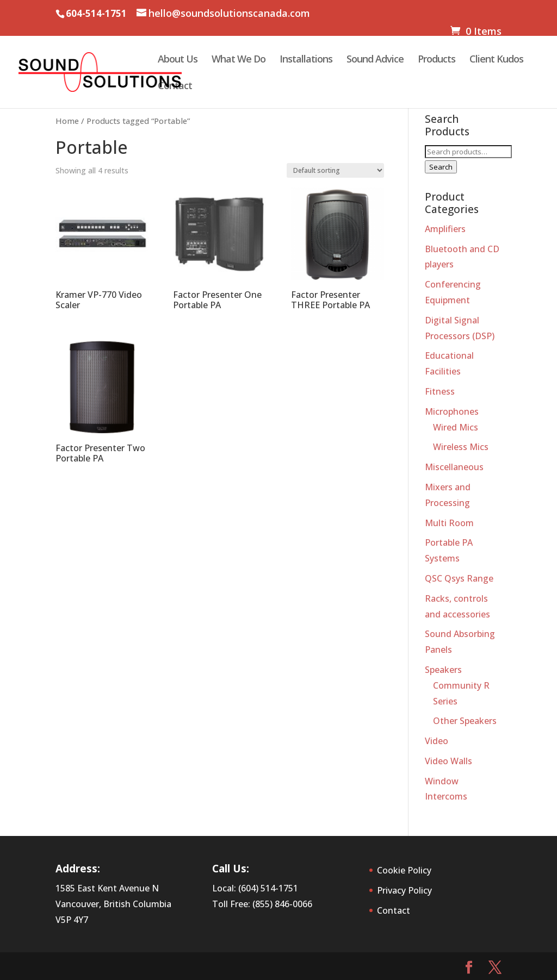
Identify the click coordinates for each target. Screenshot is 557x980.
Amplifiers (445, 229)
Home (67, 121)
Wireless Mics (461, 447)
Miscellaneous (454, 467)
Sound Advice (375, 60)
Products (437, 60)
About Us (178, 60)
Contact (175, 87)
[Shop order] (335, 170)
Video (437, 741)
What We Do (239, 60)
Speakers (443, 670)
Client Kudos (496, 60)
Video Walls (448, 761)
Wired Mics (456, 427)
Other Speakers (465, 721)
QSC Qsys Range (459, 578)
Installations (306, 60)
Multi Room (449, 523)
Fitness (440, 391)
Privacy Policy (404, 890)
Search (441, 167)
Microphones (452, 411)
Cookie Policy (404, 870)
